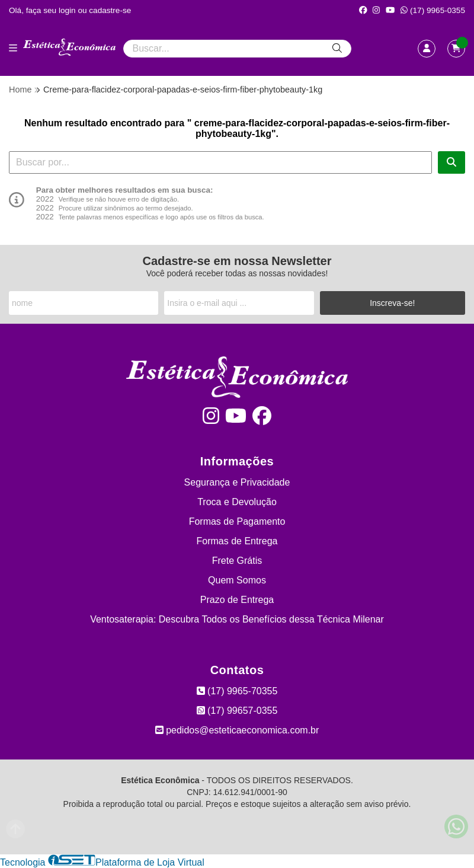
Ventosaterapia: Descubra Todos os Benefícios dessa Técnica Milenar (237, 619)
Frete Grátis (237, 561)
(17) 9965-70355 (237, 691)
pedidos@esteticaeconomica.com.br (237, 730)
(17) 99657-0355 (237, 711)
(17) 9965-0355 (433, 10)
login (68, 10)
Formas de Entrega (237, 541)
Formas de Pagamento (237, 521)
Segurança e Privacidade (237, 482)
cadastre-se (110, 10)
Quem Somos (237, 580)
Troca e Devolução (237, 502)
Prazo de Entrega (237, 600)
